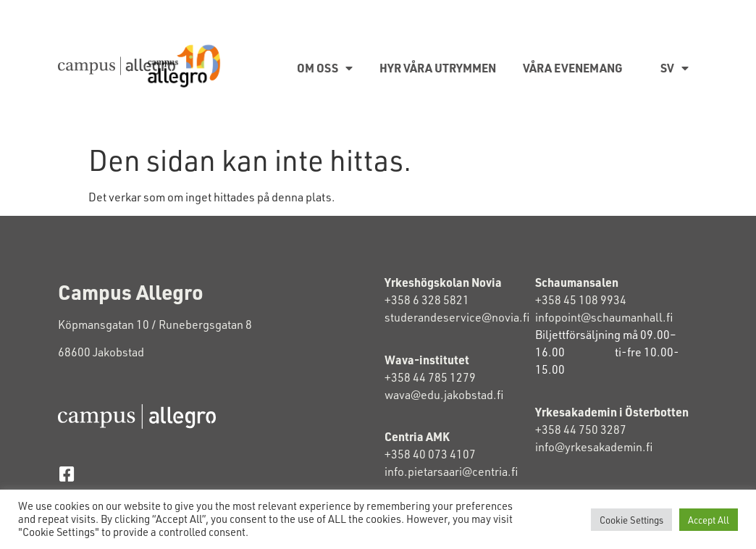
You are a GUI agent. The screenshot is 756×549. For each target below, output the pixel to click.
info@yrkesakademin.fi (595, 447)
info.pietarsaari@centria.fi (451, 471)
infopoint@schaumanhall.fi (604, 317)
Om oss (325, 68)
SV (675, 68)
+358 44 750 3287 (593, 429)
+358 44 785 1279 (430, 377)
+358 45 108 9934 (581, 299)
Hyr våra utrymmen (438, 68)
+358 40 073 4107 (430, 454)
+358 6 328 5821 (427, 299)
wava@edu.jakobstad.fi (444, 394)
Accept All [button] (709, 520)
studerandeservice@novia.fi (458, 317)
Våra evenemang (573, 68)
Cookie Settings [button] (631, 520)
